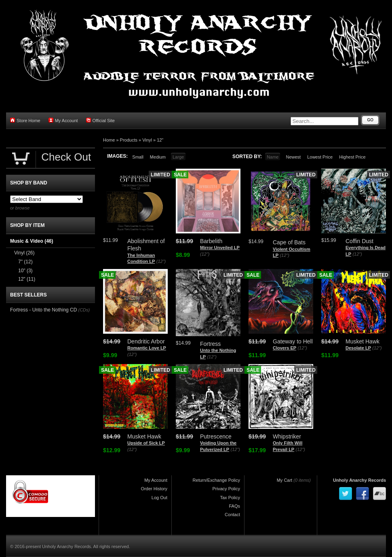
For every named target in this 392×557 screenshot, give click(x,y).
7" (25, 262)
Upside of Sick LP (146, 443)
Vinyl (147, 140)
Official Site (100, 120)
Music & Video (32, 241)
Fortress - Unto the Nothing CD (43, 310)
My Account (63, 120)
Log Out (159, 498)
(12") (161, 261)
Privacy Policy (226, 489)
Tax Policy (230, 498)
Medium (158, 157)
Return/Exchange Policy (216, 480)
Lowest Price (320, 157)
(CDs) (84, 310)
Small (138, 157)
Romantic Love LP (147, 348)
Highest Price (352, 157)
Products (129, 140)
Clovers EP (285, 348)
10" (25, 271)
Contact (232, 515)
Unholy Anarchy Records (359, 480)
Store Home (25, 120)
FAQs (234, 506)
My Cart (285, 480)
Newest (293, 157)
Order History (154, 489)
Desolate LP (358, 348)
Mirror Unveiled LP (220, 248)
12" (160, 140)
